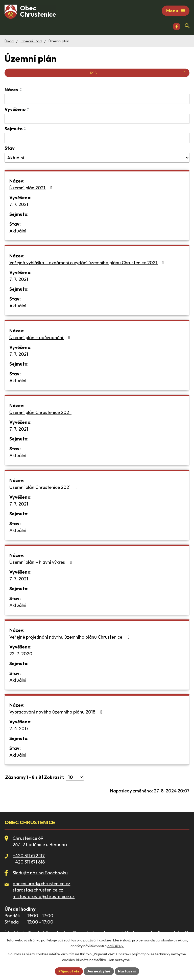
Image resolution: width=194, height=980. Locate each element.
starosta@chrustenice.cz (38, 891)
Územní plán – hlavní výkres (42, 563)
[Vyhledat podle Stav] (97, 159)
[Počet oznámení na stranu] (75, 778)
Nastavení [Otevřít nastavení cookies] (128, 971)
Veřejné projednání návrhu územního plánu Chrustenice (70, 638)
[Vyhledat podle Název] (97, 100)
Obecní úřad (31, 42)
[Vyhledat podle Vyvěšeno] (97, 120)
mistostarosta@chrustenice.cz (44, 897)
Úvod (9, 42)
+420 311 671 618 (29, 863)
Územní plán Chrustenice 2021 (44, 413)
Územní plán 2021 (32, 188)
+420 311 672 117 (29, 856)
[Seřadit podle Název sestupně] (21, 91)
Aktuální (18, 232)
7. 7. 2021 (19, 205)
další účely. (116, 946)
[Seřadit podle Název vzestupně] (21, 89)
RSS (138, 74)
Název (11, 90)
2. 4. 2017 (19, 729)
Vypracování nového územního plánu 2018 (57, 713)
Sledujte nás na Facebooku (40, 873)
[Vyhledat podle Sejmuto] (97, 139)
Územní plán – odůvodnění (41, 338)
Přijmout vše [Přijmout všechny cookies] (68, 971)
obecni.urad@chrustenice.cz (41, 884)
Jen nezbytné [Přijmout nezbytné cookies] (99, 971)
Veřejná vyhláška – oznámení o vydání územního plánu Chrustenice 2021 (88, 263)
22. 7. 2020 (21, 654)
